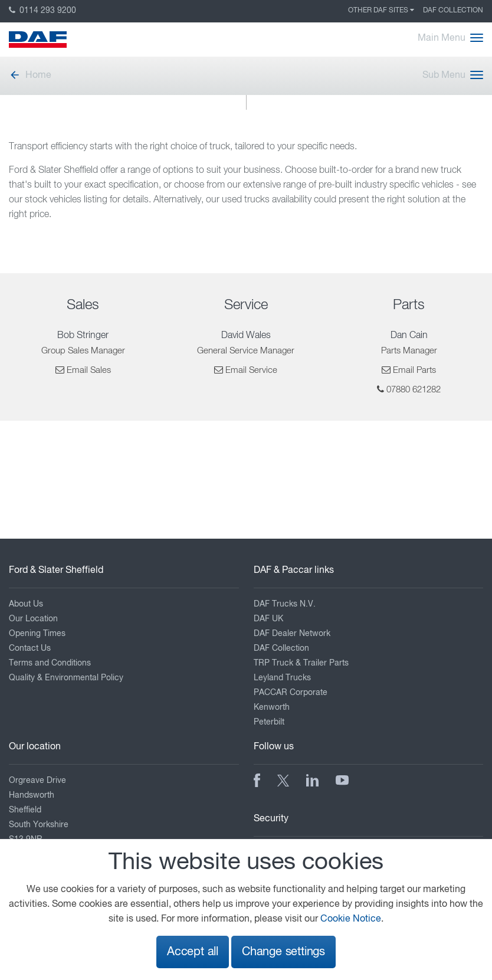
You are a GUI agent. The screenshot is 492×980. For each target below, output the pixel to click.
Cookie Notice (351, 919)
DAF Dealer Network (292, 634)
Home (30, 76)
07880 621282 (414, 390)
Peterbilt (269, 722)
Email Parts (414, 370)
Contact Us (30, 648)
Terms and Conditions (50, 663)
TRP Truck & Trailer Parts (301, 663)
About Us (26, 604)
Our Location (33, 619)
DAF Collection (453, 11)
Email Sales (89, 370)
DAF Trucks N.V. (285, 604)
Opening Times (37, 634)
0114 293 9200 (42, 11)
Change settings (283, 952)
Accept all (193, 952)
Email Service (251, 370)
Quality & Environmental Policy (66, 678)
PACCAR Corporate (291, 693)
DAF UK (268, 619)
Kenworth (272, 707)
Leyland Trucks (282, 678)
